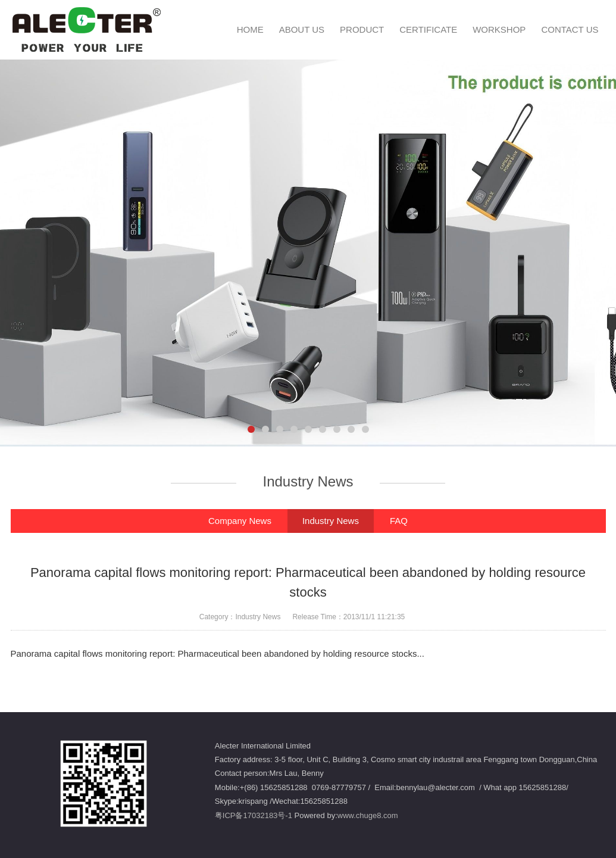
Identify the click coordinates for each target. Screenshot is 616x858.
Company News (240, 521)
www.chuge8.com (368, 815)
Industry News (331, 521)
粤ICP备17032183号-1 (254, 815)
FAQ (399, 521)
